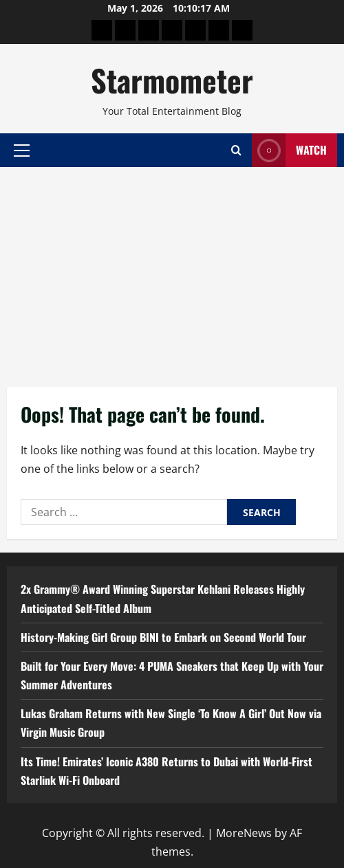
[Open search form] (236, 150)
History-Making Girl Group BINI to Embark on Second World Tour (163, 637)
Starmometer (172, 80)
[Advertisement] (172, 270)
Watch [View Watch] (289, 150)
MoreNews (244, 833)
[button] (22, 150)
